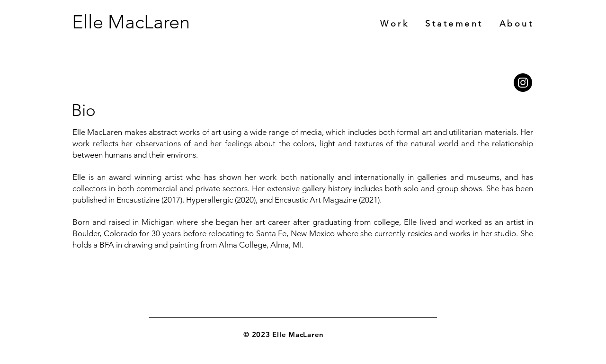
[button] (517, 24)
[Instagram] (523, 83)
